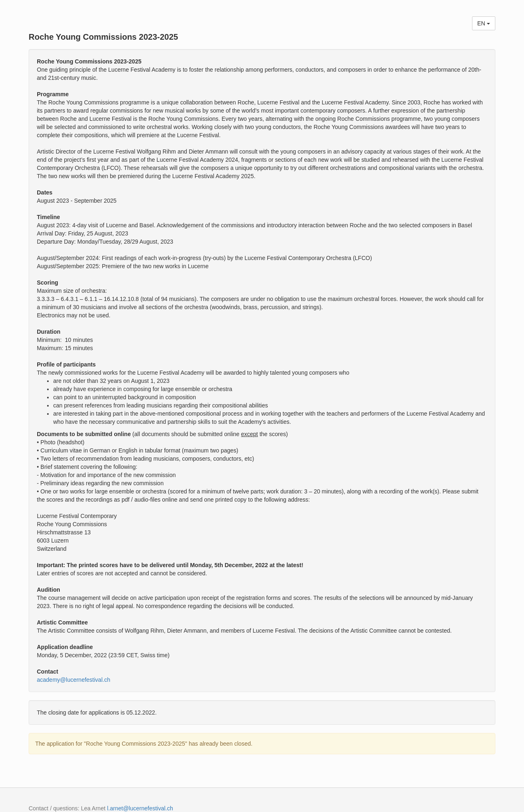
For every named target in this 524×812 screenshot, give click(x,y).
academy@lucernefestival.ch (73, 680)
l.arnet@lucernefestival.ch (140, 808)
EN (484, 23)
